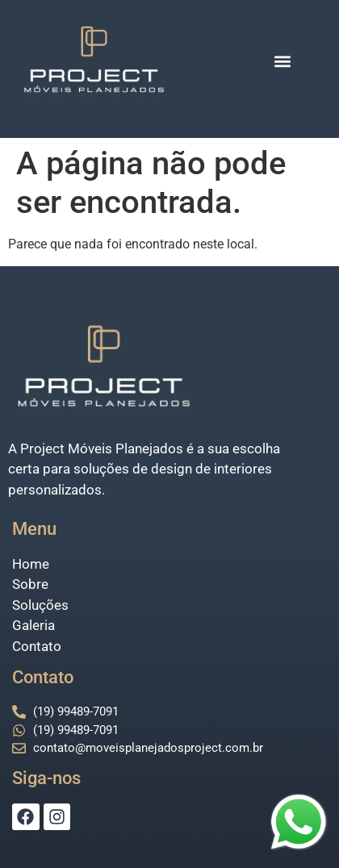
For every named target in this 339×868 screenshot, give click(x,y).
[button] (283, 61)
